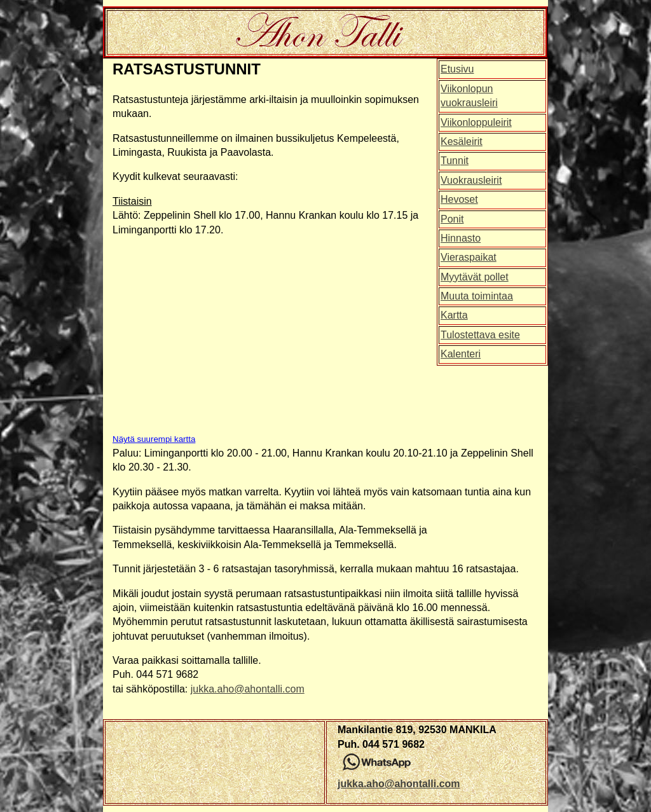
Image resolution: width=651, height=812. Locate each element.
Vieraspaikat (469, 257)
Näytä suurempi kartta (154, 439)
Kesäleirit (462, 141)
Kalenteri (461, 354)
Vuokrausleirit (471, 180)
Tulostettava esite (480, 335)
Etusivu (457, 69)
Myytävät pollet (475, 277)
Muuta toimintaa (477, 296)
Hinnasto (461, 238)
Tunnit (455, 161)
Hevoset (459, 199)
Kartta (454, 315)
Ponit (452, 219)
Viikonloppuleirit (476, 122)
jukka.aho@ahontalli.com (248, 689)
